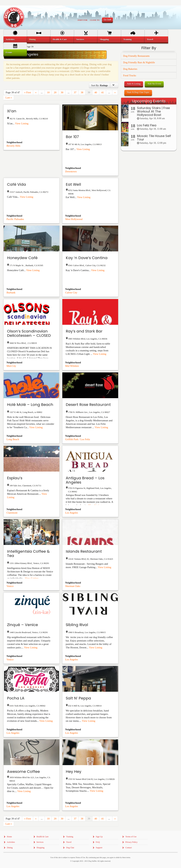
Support (99, 848)
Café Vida (16, 184)
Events (9, 52)
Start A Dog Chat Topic (138, 92)
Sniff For (82, 20)
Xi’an (12, 111)
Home (9, 837)
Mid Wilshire (72, 366)
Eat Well (73, 184)
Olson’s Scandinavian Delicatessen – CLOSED (29, 333)
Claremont (12, 513)
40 (96, 92)
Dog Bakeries (130, 69)
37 (75, 92)
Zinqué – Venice (22, 625)
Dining (32, 39)
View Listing (22, 123)
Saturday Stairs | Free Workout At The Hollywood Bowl (153, 111)
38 (82, 92)
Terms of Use (131, 837)
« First (28, 92)
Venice (10, 586)
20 (55, 92)
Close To (95, 20)
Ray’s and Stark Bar (84, 331)
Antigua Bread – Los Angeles (85, 480)
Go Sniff (107, 20)
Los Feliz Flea (147, 125)
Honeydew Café (22, 258)
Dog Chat (70, 848)
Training (127, 39)
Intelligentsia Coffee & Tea (28, 554)
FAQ (98, 842)
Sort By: (99, 85)
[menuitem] (15, 39)
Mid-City (11, 366)
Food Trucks (130, 75)
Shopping (104, 39)
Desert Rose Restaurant (88, 405)
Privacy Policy (131, 842)
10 (48, 92)
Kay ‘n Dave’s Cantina (87, 258)
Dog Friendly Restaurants (136, 56)
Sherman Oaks (73, 586)
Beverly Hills (13, 146)
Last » (9, 98)
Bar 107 (72, 137)
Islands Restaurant (84, 551)
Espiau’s (15, 478)
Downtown (71, 171)
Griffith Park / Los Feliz (78, 439)
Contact (129, 848)
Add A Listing (134, 84)
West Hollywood (74, 219)
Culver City (71, 293)
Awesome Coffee (23, 772)
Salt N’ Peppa (78, 698)
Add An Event (154, 84)
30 (62, 92)
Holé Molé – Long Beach (30, 405)
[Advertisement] (149, 218)
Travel (150, 39)
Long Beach (13, 439)
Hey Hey (73, 772)
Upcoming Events (149, 101)
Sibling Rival (77, 625)
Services (80, 39)
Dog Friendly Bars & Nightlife (139, 62)
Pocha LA (16, 698)
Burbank (11, 293)
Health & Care (60, 39)
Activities (10, 39)
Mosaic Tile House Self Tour (154, 138)
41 (103, 92)
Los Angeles (72, 513)
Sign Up (99, 837)
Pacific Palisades (15, 219)
